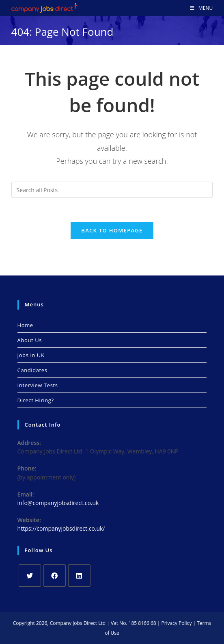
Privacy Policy (176, 623)
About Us (30, 340)
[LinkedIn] (79, 576)
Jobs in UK (31, 355)
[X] (30, 576)
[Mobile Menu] (201, 8)
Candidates (32, 370)
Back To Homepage (112, 230)
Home (25, 325)
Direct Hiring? (36, 400)
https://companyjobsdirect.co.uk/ (61, 528)
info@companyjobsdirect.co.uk (58, 503)
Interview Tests (38, 385)
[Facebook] (55, 576)
